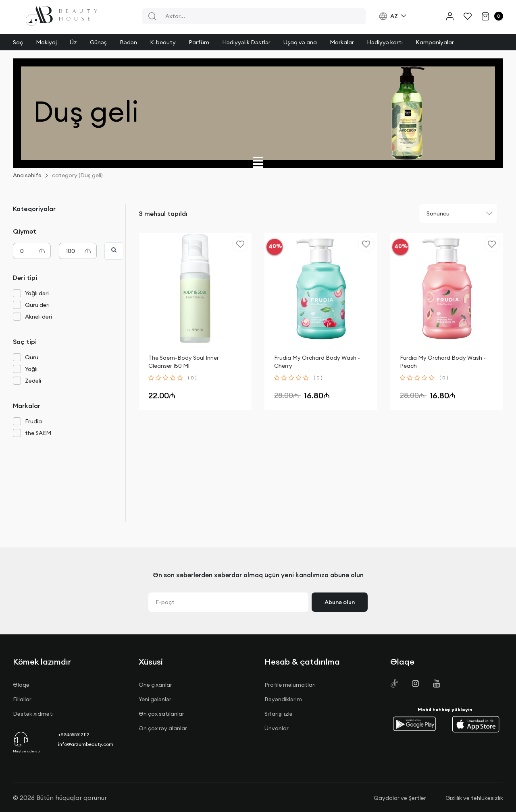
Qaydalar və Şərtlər (400, 798)
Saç (18, 42)
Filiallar (22, 699)
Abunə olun (340, 602)
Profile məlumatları (290, 685)
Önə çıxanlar (155, 685)
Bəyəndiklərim (283, 699)
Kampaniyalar (435, 42)
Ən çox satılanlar (161, 714)
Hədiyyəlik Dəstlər (246, 42)
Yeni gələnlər (155, 699)
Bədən (128, 42)
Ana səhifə (27, 175)
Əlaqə (21, 685)
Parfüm (199, 42)
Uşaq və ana (300, 42)
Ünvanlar (277, 728)
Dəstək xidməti (33, 714)
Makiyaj (46, 42)
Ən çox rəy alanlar (163, 728)
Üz (73, 42)
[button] (414, 724)
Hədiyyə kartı (385, 42)
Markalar (342, 42)
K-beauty (163, 42)
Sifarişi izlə (279, 714)
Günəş (98, 42)
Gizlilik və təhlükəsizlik (474, 798)
